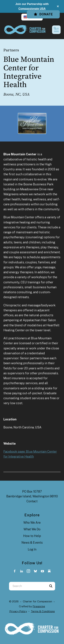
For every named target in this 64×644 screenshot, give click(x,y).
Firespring (39, 606)
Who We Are (32, 523)
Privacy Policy (18, 611)
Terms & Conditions (43, 611)
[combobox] (28, 586)
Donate (43, 14)
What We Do (32, 529)
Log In (32, 549)
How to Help (32, 536)
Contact (32, 501)
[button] (58, 6)
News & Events (32, 543)
